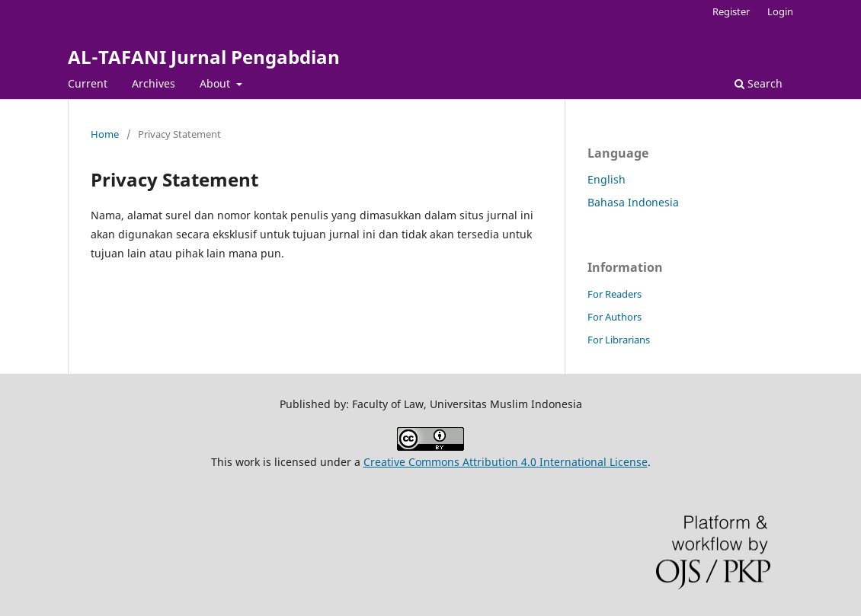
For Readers (615, 294)
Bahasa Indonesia (633, 202)
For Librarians (619, 340)
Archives (154, 83)
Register (731, 11)
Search (759, 83)
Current (88, 83)
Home (105, 134)
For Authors (615, 317)
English (607, 179)
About (216, 83)
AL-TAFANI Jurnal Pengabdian (204, 57)
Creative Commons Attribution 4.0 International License (506, 462)
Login (780, 11)
